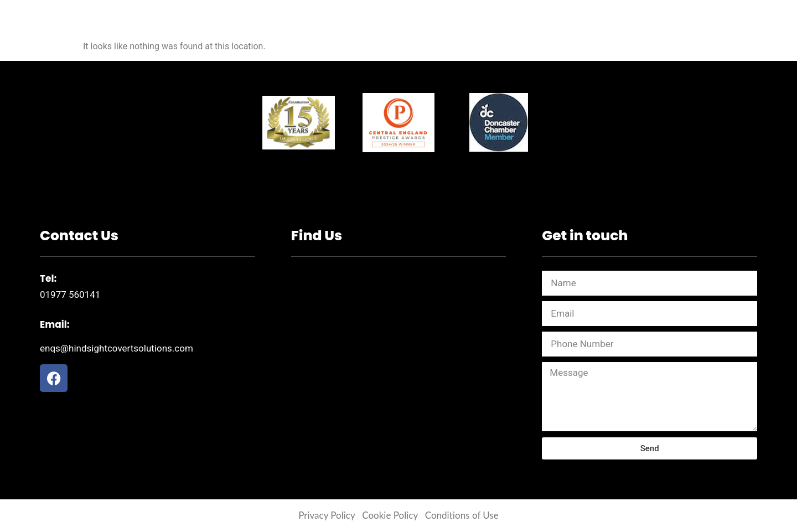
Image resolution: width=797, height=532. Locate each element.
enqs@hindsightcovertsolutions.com (117, 348)
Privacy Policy (327, 515)
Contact (562, 27)
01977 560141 (70, 295)
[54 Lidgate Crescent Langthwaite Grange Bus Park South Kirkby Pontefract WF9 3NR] (399, 354)
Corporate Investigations (328, 27)
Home (230, 27)
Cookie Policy (390, 515)
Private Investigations (466, 27)
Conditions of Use (462, 515)
